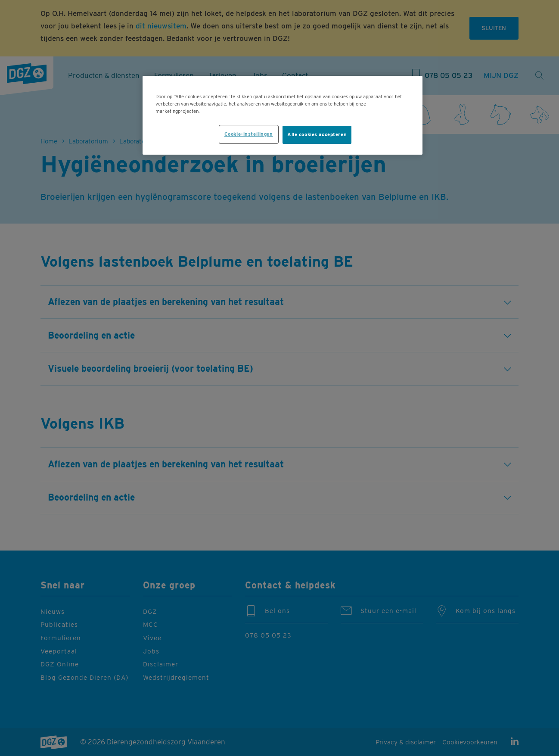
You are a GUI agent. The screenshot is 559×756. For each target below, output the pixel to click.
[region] (283, 115)
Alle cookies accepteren (317, 134)
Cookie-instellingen (249, 134)
